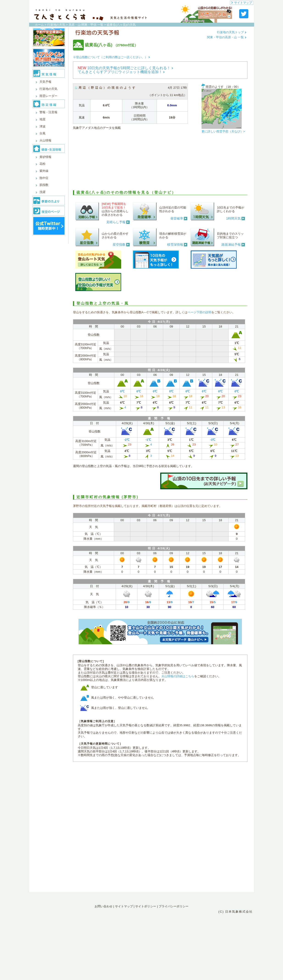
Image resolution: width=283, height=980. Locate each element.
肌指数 (44, 185)
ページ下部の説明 (199, 312)
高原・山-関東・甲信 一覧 (86, 25)
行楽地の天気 (56, 25)
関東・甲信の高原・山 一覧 (227, 37)
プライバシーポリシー (174, 906)
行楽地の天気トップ (232, 32)
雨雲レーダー (48, 96)
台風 (42, 133)
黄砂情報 (45, 157)
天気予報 (45, 82)
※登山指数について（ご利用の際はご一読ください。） (112, 57)
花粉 (42, 164)
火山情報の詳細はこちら (178, 676)
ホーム (39, 25)
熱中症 (44, 178)
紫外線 (44, 171)
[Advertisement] (160, 163)
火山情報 (45, 140)
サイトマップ (242, 3)
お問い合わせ (104, 906)
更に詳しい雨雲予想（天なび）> (223, 131)
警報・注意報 (48, 112)
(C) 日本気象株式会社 (235, 912)
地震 (42, 119)
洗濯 (42, 192)
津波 (42, 126)
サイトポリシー (146, 906)
